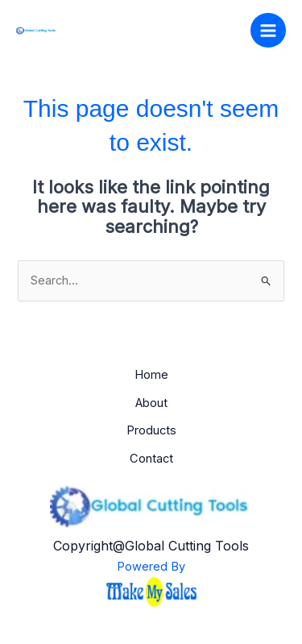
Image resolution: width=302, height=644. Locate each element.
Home (151, 375)
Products (151, 430)
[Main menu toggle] (268, 31)
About (151, 403)
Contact (151, 459)
